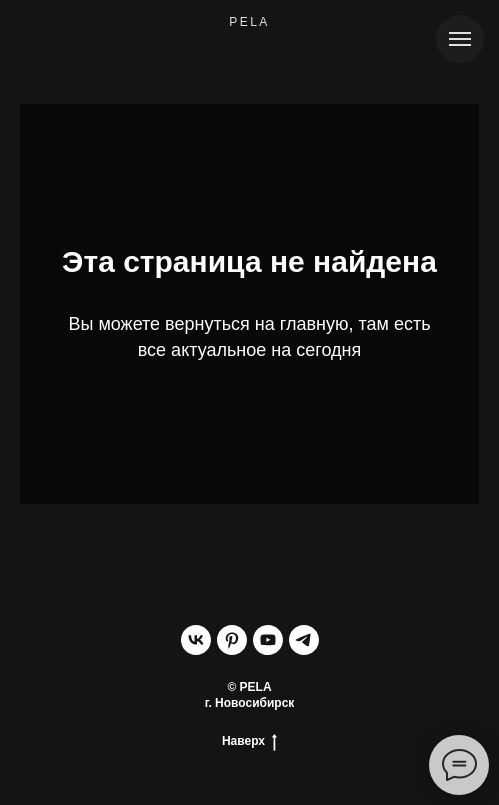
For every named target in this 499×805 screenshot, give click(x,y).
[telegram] (304, 640)
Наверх (249, 741)
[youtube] (268, 640)
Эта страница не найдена (249, 261)
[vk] (196, 640)
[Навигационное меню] (460, 39)
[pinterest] (232, 640)
